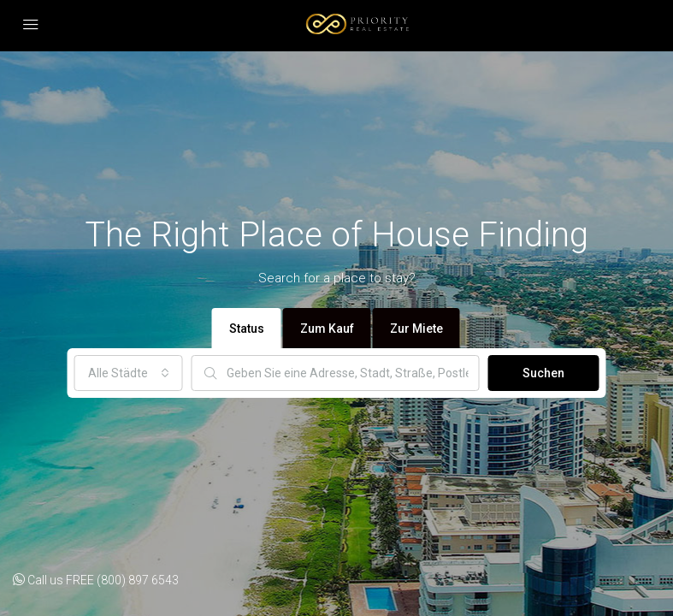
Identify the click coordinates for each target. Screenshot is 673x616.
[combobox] (129, 373)
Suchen (543, 373)
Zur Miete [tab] (416, 329)
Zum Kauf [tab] (327, 329)
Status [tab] (247, 329)
